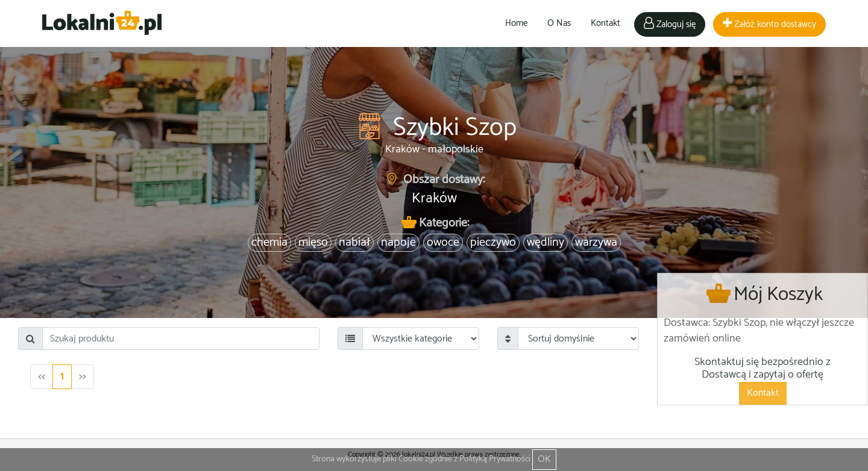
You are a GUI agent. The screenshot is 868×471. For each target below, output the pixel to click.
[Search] (181, 338)
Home (516, 23)
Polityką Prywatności (495, 459)
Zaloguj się (670, 24)
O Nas (559, 23)
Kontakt (605, 23)
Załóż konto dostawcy (769, 24)
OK (544, 459)
